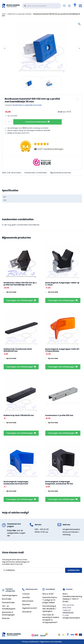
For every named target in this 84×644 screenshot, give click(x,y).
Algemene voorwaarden (51, 642)
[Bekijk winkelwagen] (75, 6)
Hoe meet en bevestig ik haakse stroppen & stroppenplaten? (51, 619)
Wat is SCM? (48, 594)
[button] (78, 99)
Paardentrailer (8, 602)
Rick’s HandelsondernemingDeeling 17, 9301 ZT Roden (72, 598)
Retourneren (28, 601)
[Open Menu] (80, 6)
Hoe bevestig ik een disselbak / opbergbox (49, 609)
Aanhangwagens (10, 595)
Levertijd (26, 597)
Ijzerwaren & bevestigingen (8, 613)
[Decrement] (6, 122)
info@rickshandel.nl (71, 529)
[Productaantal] (9, 122)
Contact (26, 594)
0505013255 (68, 613)
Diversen (6, 618)
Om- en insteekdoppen (9, 607)
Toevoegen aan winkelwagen (36, 122)
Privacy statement (30, 642)
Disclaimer (27, 612)
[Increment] (12, 122)
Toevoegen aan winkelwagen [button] (20, 300)
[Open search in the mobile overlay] (42, 6)
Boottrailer (7, 599)
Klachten (26, 604)
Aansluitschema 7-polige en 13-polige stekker (50, 600)
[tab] (12, 173)
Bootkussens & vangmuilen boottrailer (20, 14)
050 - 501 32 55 (42, 529)
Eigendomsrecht (30, 608)
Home (4, 14)
